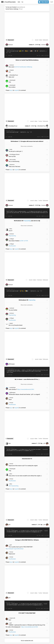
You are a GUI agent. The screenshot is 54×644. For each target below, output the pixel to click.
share (41, 40)
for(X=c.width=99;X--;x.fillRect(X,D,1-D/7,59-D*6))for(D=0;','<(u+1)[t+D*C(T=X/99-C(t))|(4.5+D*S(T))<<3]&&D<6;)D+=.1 (27, 451)
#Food (21, 9)
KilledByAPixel (13, 126)
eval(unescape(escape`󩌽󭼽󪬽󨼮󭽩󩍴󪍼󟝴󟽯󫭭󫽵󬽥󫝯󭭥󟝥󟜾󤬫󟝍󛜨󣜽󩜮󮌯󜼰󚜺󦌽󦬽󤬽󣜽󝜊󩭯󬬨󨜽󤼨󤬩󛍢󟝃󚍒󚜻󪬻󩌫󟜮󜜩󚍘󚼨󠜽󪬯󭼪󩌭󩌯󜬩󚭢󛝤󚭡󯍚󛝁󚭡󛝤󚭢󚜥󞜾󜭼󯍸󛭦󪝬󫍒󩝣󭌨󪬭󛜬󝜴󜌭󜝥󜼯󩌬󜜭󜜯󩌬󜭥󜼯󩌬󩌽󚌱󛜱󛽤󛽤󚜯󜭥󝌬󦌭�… (27, 134)
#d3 (10, 486)
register (17, 90)
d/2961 (22, 241)
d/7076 (26, 241)
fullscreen (45, 40)
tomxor (11, 45)
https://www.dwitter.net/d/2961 (26, 389)
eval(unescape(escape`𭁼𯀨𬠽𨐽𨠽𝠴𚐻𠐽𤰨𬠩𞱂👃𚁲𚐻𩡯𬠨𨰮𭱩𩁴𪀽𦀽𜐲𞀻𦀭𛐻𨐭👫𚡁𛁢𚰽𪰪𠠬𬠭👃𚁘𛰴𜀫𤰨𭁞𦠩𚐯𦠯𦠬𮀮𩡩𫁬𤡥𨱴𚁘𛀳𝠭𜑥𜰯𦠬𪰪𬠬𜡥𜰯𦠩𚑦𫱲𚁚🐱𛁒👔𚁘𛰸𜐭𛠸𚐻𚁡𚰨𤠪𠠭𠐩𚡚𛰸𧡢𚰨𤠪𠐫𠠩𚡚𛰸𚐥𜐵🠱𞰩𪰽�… (27, 292)
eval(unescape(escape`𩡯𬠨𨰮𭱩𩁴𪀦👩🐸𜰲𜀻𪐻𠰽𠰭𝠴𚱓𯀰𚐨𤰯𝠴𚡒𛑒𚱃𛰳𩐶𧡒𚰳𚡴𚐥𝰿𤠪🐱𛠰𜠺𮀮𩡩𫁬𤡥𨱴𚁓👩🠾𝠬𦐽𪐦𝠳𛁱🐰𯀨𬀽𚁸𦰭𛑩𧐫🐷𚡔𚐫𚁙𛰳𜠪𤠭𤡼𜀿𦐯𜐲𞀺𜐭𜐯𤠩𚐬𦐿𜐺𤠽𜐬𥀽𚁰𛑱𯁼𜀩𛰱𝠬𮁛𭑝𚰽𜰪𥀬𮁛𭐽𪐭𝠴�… (27, 53)
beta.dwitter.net (21, 7)
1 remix (40, 121)
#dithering (29, 67)
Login (52, 2)
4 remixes (39, 280)
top (22, 2)
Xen (9, 443)
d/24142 (17, 67)
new (19, 2)
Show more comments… (27, 146)
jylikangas (11, 364)
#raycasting (27, 221)
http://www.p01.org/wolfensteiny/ (15, 549)
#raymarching (12, 236)
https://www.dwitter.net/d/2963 (30, 627)
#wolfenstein (10, 2)
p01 (9, 525)
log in (11, 90)
